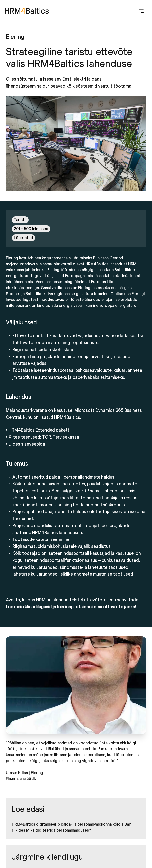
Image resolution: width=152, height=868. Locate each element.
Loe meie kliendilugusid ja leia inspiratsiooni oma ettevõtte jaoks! (71, 607)
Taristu (20, 220)
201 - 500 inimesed (31, 229)
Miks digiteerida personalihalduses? (58, 830)
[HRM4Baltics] (27, 11)
